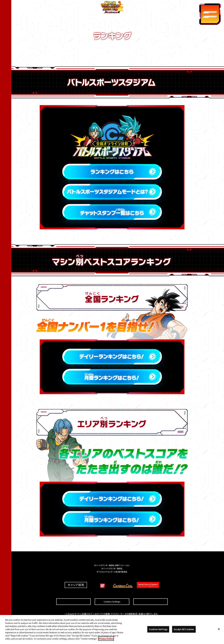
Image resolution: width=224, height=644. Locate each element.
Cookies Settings (112, 594)
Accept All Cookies (184, 630)
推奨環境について (74, 594)
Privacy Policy (106, 639)
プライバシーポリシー (151, 594)
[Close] (219, 630)
